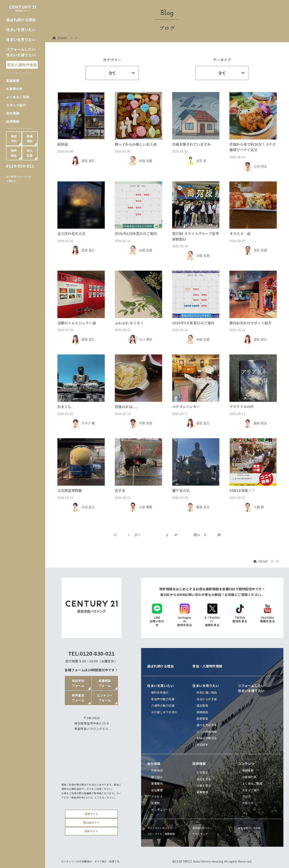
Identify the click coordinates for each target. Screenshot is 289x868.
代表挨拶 (157, 770)
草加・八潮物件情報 (207, 666)
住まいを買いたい (21, 30)
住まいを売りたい (21, 39)
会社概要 (157, 790)
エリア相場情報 (207, 732)
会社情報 (13, 113)
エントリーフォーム (105, 698)
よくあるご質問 (18, 97)
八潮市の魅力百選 (163, 705)
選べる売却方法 (207, 725)
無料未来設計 (160, 692)
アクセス (157, 796)
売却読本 (202, 745)
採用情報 (13, 121)
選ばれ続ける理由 (21, 20)
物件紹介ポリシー (203, 828)
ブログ (246, 796)
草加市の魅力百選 (163, 699)
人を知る (202, 772)
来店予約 (14, 139)
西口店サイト (91, 822)
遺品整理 (202, 705)
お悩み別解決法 (207, 738)
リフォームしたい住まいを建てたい (251, 688)
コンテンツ (246, 764)
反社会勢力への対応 (249, 828)
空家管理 (202, 719)
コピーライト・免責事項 (161, 834)
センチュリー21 (162, 810)
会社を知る (204, 779)
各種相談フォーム (105, 683)
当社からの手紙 (207, 699)
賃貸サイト (92, 814)
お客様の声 (14, 89)
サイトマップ (200, 834)
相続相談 (202, 712)
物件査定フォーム (78, 698)
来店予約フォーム (78, 683)
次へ (200, 535)
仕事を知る (204, 785)
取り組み (157, 777)
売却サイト (92, 831)
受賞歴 (156, 803)
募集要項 (202, 792)
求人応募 (30, 153)
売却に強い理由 (207, 692)
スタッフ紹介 (16, 105)
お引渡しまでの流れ (164, 712)
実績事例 (13, 81)
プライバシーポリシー (160, 828)
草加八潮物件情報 (22, 65)
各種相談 (30, 139)
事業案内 (157, 783)
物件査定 (14, 153)
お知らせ (248, 803)
